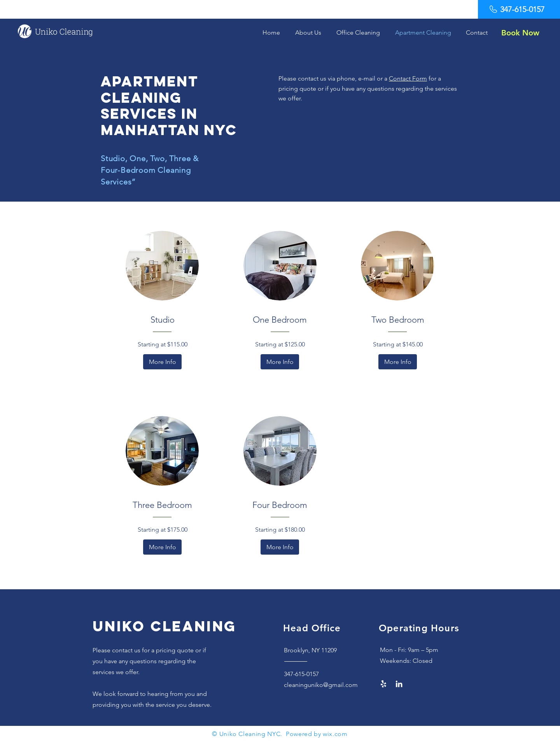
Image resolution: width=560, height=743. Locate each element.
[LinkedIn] (399, 684)
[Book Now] (520, 33)
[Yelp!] (383, 684)
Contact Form (408, 78)
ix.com (338, 734)
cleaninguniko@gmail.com (321, 685)
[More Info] (162, 362)
